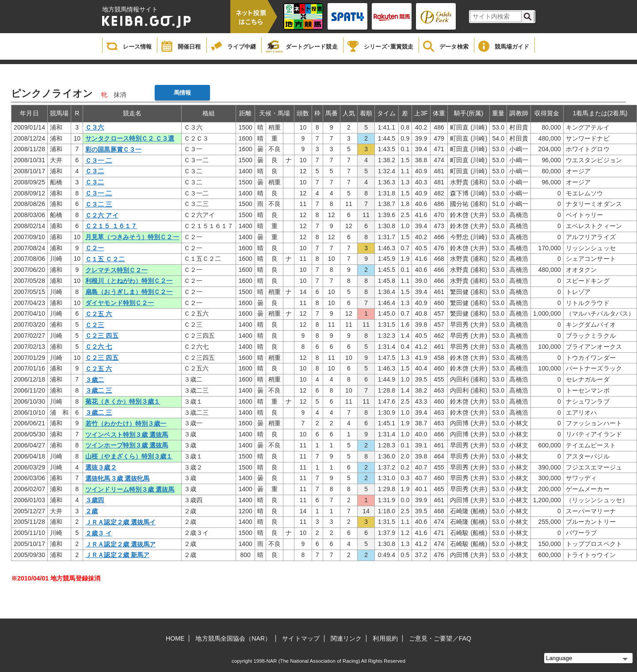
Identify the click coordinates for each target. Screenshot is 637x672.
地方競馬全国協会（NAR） (233, 638)
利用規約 (385, 638)
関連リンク (346, 638)
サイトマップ (301, 638)
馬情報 (182, 93)
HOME (175, 638)
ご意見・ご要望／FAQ (440, 638)
